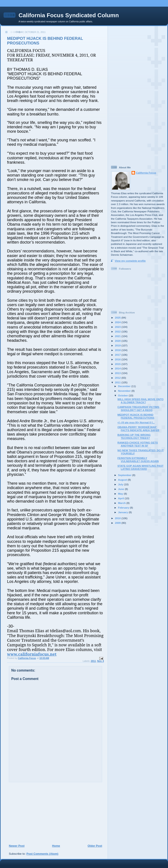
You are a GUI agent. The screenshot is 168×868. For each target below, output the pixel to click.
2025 (118, 318)
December (125, 386)
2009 (118, 523)
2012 (118, 378)
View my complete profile (130, 261)
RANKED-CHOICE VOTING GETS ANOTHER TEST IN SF (137, 444)
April (121, 498)
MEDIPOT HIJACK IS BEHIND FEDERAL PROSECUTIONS (136, 416)
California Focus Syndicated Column (69, 15)
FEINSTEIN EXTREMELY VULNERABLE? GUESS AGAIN (138, 460)
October (123, 395)
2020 (118, 341)
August (123, 480)
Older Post (95, 846)
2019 (118, 345)
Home (56, 846)
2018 (118, 350)
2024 (118, 322)
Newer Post (17, 846)
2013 (118, 373)
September (125, 475)
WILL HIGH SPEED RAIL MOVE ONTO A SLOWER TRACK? (140, 401)
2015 (118, 364)
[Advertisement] (36, 813)
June (121, 489)
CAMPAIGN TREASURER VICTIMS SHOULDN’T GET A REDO (138, 408)
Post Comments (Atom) (42, 854)
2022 (118, 331)
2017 (118, 355)
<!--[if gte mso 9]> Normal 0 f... (136, 422)
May (121, 494)
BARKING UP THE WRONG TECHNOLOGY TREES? (134, 436)
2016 (118, 359)
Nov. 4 (101, 661)
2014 (118, 368)
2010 (118, 518)
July (121, 484)
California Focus (146, 173)
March (122, 503)
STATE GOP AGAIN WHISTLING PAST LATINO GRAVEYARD (140, 467)
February (124, 508)
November (125, 391)
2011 (93, 661)
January (123, 512)
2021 (118, 336)
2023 (118, 327)
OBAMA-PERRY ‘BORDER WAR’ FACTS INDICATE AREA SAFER (138, 429)
